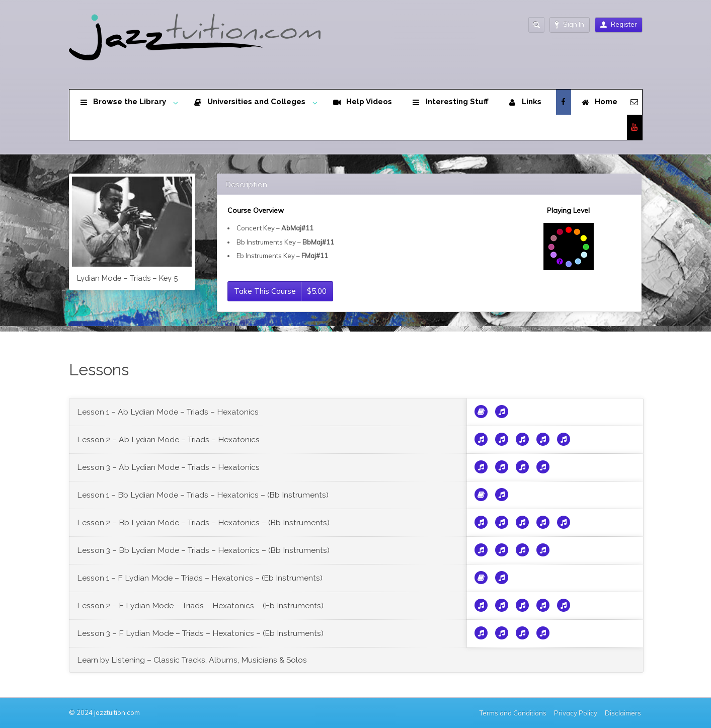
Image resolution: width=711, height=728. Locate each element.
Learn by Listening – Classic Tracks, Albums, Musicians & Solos (192, 660)
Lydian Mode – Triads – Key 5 (127, 278)
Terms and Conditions (513, 713)
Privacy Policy (576, 713)
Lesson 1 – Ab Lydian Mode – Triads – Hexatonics (168, 412)
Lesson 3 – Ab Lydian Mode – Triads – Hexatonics (168, 467)
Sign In (570, 24)
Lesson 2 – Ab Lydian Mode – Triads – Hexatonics (168, 439)
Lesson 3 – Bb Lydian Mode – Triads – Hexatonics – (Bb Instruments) (203, 550)
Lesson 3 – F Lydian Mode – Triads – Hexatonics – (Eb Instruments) (200, 633)
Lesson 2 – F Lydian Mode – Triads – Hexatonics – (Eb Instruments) (200, 605)
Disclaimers (624, 713)
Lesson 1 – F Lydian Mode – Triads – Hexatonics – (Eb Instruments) (200, 578)
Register (619, 24)
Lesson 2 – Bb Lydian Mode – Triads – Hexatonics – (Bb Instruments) (203, 522)
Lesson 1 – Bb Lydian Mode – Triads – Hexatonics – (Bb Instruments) (203, 495)
